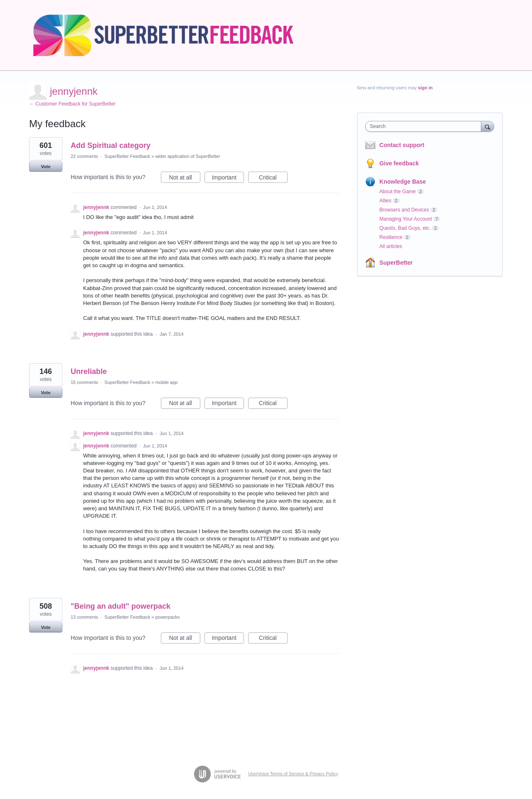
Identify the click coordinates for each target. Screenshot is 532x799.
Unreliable (89, 371)
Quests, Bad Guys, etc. (405, 228)
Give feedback (399, 163)
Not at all (185, 179)
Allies (385, 201)
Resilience (391, 237)
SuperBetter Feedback (127, 156)
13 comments (84, 617)
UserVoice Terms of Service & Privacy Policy (293, 774)
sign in (425, 88)
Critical (273, 179)
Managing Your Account (406, 219)
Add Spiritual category (111, 145)
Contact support (402, 145)
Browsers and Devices (404, 210)
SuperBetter (396, 263)
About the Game (398, 192)
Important (228, 179)
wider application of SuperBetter (188, 156)
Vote (46, 167)
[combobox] (425, 126)
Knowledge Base (403, 182)
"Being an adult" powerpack (121, 606)
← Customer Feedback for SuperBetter (72, 104)
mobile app (167, 382)
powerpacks (168, 617)
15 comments (84, 382)
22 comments (84, 156)
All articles (391, 246)
